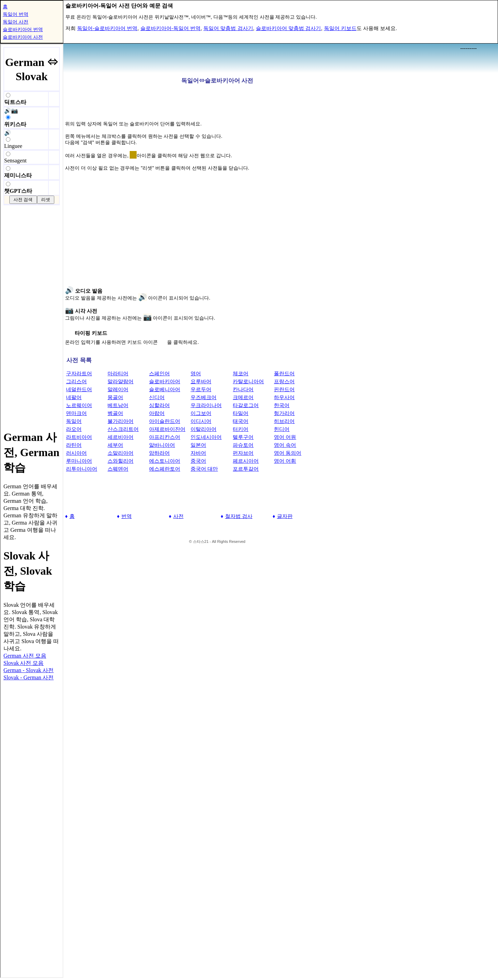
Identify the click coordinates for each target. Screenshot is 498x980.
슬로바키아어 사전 (23, 37)
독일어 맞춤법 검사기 (228, 28)
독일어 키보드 (340, 28)
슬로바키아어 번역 (23, 29)
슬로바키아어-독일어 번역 (170, 28)
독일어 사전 (16, 22)
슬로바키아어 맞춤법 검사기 (288, 28)
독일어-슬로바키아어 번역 (107, 28)
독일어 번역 (16, 14)
